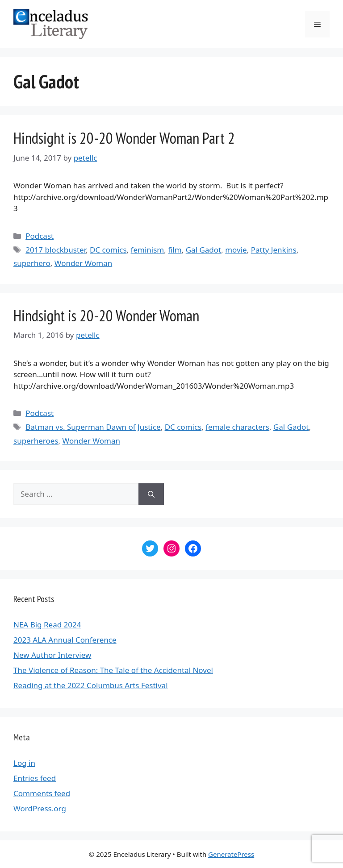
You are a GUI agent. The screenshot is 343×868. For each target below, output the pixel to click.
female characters (237, 427)
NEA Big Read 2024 (47, 625)
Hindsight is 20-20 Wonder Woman (106, 316)
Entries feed (35, 778)
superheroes (36, 441)
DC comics (108, 250)
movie (236, 250)
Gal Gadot (204, 250)
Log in (24, 763)
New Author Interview (52, 655)
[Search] (151, 494)
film (175, 250)
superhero (32, 263)
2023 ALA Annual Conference (65, 640)
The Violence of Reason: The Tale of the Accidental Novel (113, 670)
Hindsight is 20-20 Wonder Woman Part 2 (124, 138)
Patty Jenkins (274, 250)
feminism (148, 250)
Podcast (40, 236)
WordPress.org (40, 808)
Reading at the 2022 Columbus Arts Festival (91, 685)
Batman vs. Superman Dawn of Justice (93, 427)
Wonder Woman (83, 263)
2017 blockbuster (56, 250)
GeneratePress (231, 854)
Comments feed (42, 793)
